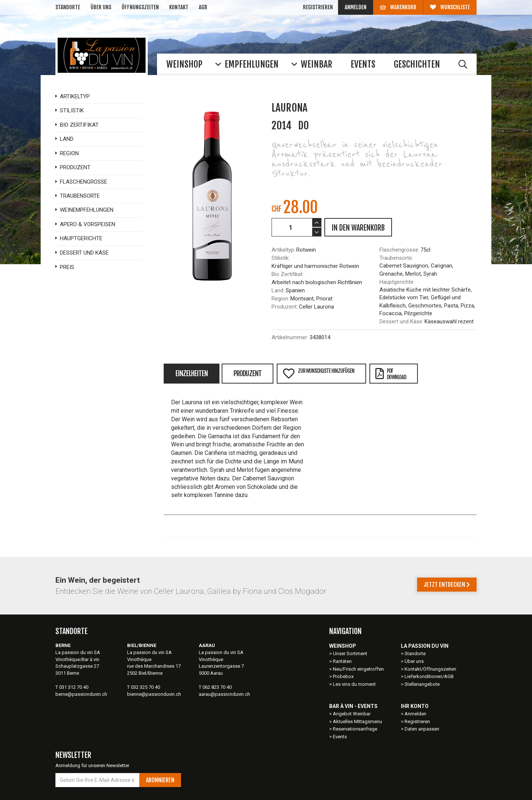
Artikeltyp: (283, 250)
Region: (280, 299)
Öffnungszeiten (140, 7)
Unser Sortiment (351, 653)
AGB (203, 7)
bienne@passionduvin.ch (154, 694)
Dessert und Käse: (401, 321)
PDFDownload (391, 374)
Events (340, 737)
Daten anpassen (422, 729)
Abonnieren (160, 780)
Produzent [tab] (248, 374)
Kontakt (179, 7)
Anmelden (356, 7)
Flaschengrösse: (399, 250)
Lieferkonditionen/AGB (429, 676)
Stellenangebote (422, 684)
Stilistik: (281, 258)
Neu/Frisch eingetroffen (358, 669)
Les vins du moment (354, 684)
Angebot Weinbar (352, 714)
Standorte (68, 7)
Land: (278, 290)
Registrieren (318, 7)
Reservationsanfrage (355, 729)
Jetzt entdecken (447, 585)
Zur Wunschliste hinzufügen (318, 373)
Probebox (343, 676)
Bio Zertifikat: (288, 274)
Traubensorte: (396, 258)
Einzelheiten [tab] (192, 374)
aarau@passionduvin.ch (224, 694)
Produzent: (285, 307)
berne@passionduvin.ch (81, 694)
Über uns (101, 7)
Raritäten (342, 661)
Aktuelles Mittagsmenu (357, 721)
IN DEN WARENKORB (358, 228)
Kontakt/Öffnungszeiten (430, 669)
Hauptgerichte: (397, 282)
